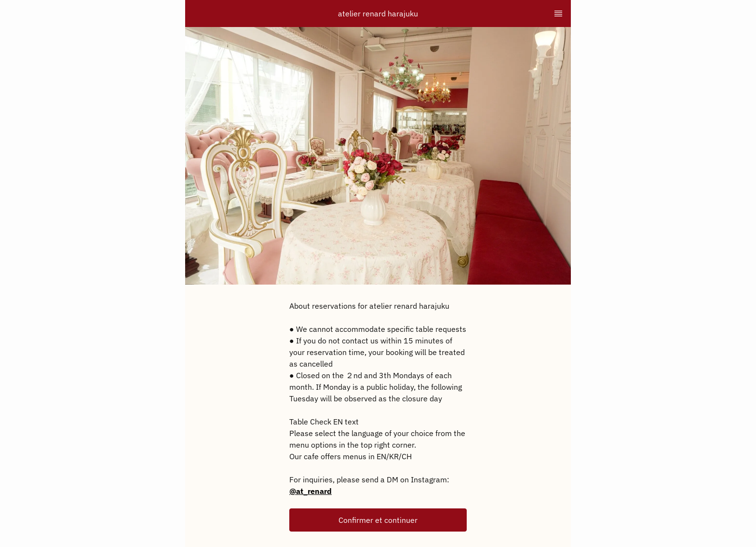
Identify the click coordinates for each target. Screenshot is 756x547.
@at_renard (310, 491)
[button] (378, 520)
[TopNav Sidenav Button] (558, 14)
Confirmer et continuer (378, 520)
